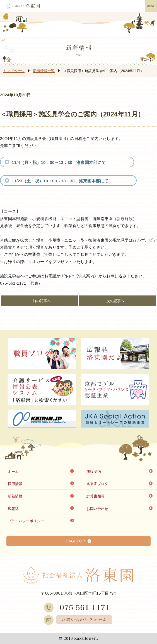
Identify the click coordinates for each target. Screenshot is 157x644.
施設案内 (94, 472)
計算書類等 (96, 496)
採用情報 (15, 484)
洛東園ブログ (97, 484)
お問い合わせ (97, 509)
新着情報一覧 (44, 71)
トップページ (14, 71)
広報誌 (13, 509)
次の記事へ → (118, 301)
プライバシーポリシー (26, 521)
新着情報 (15, 496)
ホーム (13, 472)
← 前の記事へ (39, 301)
